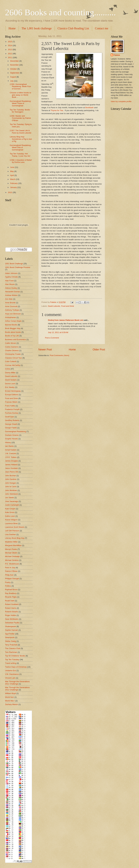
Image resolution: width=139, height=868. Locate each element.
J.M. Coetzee (11, 453)
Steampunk (10, 637)
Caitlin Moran (11, 343)
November (15, 65)
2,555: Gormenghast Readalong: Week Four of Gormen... (20, 86)
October (14, 69)
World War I (10, 701)
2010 (10, 192)
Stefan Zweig (10, 641)
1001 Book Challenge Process (18, 267)
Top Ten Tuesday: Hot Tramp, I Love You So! (20, 155)
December (15, 61)
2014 (10, 45)
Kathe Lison (10, 516)
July (12, 81)
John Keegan (11, 483)
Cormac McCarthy (13, 365)
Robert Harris (11, 608)
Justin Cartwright (12, 505)
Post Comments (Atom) (60, 355)
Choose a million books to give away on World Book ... (20, 95)
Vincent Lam (10, 678)
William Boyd (10, 693)
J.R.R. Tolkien (11, 457)
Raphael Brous (11, 590)
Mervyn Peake (11, 549)
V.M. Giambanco (12, 674)
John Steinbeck (11, 494)
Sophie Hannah (12, 630)
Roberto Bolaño (12, 612)
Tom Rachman (11, 652)
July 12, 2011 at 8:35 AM (58, 332)
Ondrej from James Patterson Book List (66, 320)
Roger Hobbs (11, 615)
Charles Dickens (12, 350)
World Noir (9, 697)
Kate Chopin (10, 509)
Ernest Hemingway (13, 391)
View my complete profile (121, 101)
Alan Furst (9, 281)
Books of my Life (12, 336)
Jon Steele (9, 498)
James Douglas (12, 461)
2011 (10, 57)
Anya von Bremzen (13, 314)
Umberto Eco (10, 671)
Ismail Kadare (11, 450)
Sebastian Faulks (12, 623)
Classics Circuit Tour (13, 358)
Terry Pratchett (11, 645)
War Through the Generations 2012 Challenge (17, 689)
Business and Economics (15, 339)
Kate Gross (10, 512)
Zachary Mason (12, 704)
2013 (10, 50)
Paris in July (10, 568)
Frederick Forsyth (12, 409)
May (12, 171)
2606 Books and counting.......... (60, 12)
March (13, 179)
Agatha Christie (11, 277)
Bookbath (90, 108)
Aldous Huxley (11, 288)
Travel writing (11, 663)
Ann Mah (9, 299)
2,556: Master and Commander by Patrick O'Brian (20, 118)
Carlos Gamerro (12, 347)
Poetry (8, 582)
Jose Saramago (12, 501)
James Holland (11, 465)
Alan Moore (10, 284)
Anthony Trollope (12, 310)
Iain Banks (9, 446)
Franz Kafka (10, 406)
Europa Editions (12, 395)
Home (12, 28)
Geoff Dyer (10, 417)
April (12, 175)
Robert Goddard (12, 604)
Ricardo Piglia (11, 597)
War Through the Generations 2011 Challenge (17, 683)
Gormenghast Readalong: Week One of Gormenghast (20, 148)
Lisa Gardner (10, 534)
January (14, 187)
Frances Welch (11, 402)
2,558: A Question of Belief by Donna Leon (21, 161)
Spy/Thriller (10, 634)
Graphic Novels (11, 439)
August (13, 77)
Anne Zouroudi (11, 306)
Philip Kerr (9, 575)
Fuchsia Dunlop (12, 413)
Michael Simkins (12, 560)
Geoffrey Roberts (12, 420)
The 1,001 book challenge (37, 28)
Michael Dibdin (11, 553)
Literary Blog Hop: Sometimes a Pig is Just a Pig (21, 139)
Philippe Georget (12, 579)
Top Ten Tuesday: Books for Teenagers (20, 111)
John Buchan (10, 476)
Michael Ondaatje (12, 556)
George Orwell (11, 424)
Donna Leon (10, 384)
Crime (8, 369)
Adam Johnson (11, 273)
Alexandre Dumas (12, 292)
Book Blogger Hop (13, 328)
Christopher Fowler (13, 354)
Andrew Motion (11, 295)
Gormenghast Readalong (15, 431)
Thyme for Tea (57, 110)
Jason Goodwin (12, 468)
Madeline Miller (11, 542)
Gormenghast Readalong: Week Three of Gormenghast (20, 103)
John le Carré (11, 487)
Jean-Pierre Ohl (12, 472)
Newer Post (45, 350)
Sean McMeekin (12, 619)
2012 (10, 54)
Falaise (117, 55)
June (12, 167)
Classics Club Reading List (73, 28)
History (8, 442)
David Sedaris (11, 380)
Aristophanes (10, 317)
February (14, 183)
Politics (8, 586)
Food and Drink (68, 306)
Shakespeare (11, 626)
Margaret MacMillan (13, 545)
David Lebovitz (54, 306)
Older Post (99, 350)
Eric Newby (10, 387)
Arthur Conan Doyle (13, 321)
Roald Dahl (10, 601)
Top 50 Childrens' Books (15, 656)
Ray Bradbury (11, 593)
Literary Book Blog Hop (15, 538)
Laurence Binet (11, 523)
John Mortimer (11, 490)
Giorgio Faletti (11, 428)
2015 (10, 42)
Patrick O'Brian (11, 571)
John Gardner (11, 479)
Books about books (13, 332)
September (15, 73)
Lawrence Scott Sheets (15, 527)
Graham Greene (12, 435)
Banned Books (11, 325)
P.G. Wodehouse (12, 564)
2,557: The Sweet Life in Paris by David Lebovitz (21, 132)
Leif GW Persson (12, 531)
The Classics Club (13, 648)
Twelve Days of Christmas (16, 667)
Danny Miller (10, 373)
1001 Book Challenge (14, 264)
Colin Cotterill (11, 361)
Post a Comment (52, 338)
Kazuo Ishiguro (11, 520)
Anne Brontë (10, 303)
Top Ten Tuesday (12, 660)
